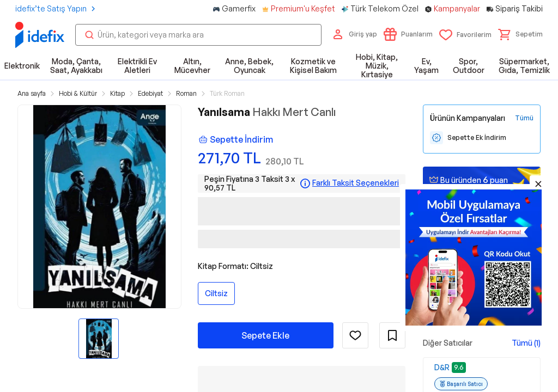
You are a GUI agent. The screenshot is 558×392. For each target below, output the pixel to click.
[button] (520, 34)
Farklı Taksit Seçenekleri (356, 183)
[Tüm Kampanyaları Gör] (524, 118)
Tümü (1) (526, 343)
